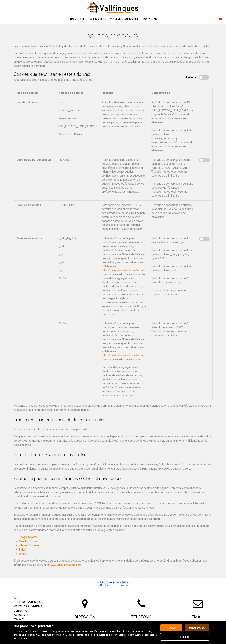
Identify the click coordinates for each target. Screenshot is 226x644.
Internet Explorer (29, 545)
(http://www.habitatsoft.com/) (120, 270)
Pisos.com (126, 395)
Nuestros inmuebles (93, 19)
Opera (23, 554)
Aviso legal (21, 615)
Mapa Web (20, 619)
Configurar (185, 637)
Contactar (150, 19)
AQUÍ (39, 635)
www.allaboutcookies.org (66, 565)
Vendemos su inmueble (124, 19)
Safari (22, 550)
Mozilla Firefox (28, 541)
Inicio (73, 19)
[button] (222, 19)
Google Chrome (28, 537)
